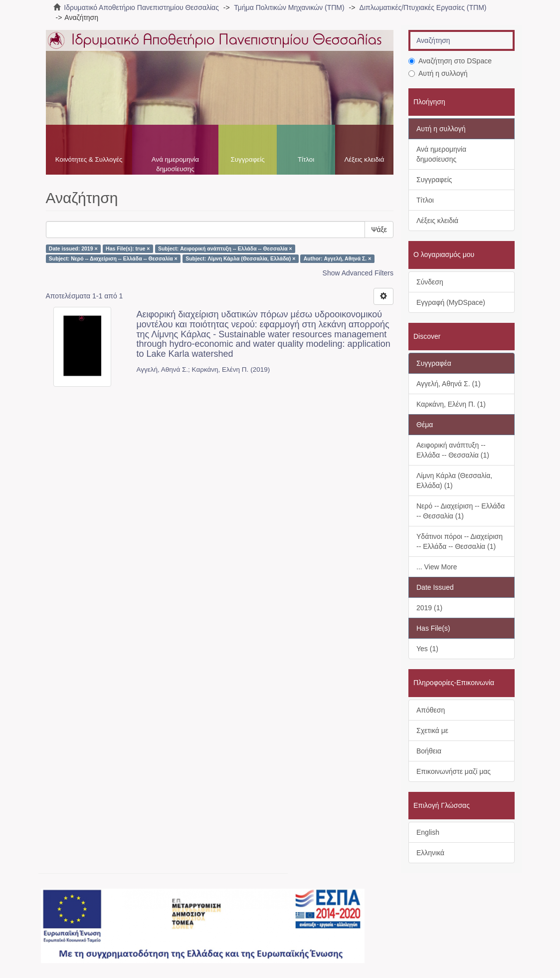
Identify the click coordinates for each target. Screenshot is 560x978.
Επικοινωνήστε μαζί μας (454, 771)
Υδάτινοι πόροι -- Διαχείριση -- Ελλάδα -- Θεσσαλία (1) (460, 541)
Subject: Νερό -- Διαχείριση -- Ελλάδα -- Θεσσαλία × (113, 258)
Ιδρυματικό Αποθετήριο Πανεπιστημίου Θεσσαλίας (141, 7)
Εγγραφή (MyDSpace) (451, 302)
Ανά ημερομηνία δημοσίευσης (175, 164)
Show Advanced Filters (358, 273)
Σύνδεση (430, 282)
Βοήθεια (429, 751)
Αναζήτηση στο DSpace (450, 61)
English (428, 832)
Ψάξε (379, 230)
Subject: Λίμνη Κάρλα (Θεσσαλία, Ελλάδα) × (240, 258)
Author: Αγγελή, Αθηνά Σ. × (338, 258)
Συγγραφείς (247, 159)
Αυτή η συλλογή (438, 73)
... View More (437, 567)
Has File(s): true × (128, 248)
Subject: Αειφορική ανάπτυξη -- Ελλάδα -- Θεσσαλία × (225, 248)
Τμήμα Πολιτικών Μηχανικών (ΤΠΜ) (289, 7)
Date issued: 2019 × (73, 248)
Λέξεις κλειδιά (364, 159)
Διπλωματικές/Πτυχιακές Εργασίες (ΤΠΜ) (423, 7)
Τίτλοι (306, 159)
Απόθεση (431, 710)
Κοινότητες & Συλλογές (89, 159)
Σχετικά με (432, 731)
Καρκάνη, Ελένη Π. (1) (451, 404)
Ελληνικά (430, 853)
